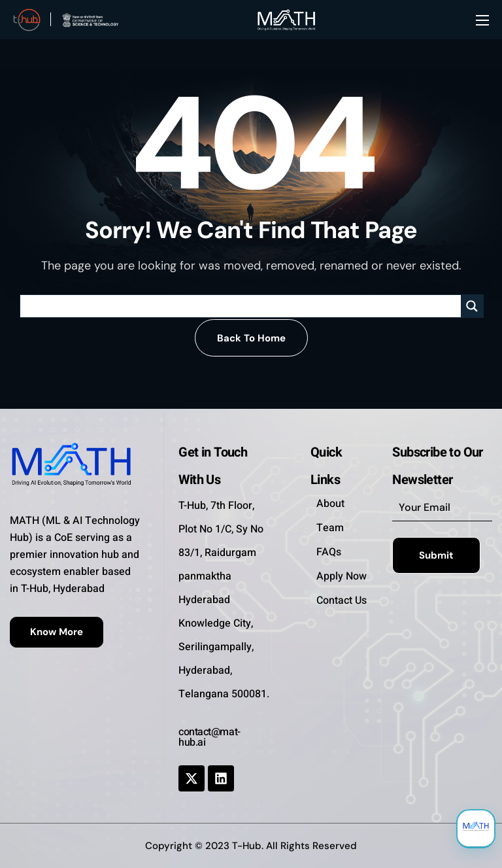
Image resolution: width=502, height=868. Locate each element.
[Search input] (244, 306)
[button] (251, 338)
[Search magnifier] (472, 306)
